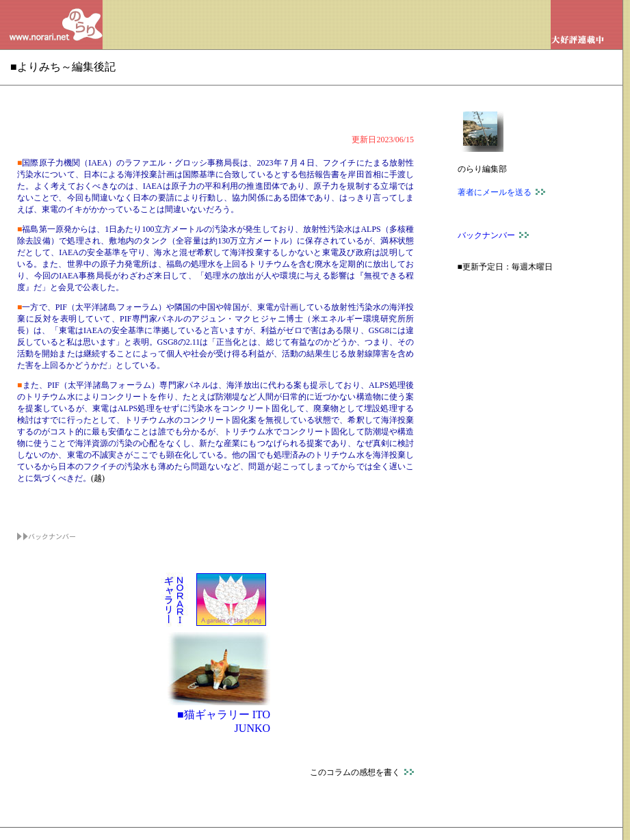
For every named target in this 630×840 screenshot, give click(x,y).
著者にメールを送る (501, 192)
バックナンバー (493, 235)
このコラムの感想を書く (362, 772)
